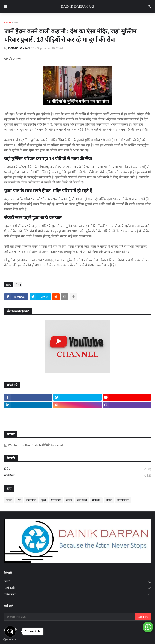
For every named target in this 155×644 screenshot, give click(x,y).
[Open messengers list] (10, 631)
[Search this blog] (70, 617)
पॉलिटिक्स (77, 476)
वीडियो (109, 500)
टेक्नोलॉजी (31, 500)
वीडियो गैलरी (123, 500)
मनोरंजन (96, 500)
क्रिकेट (77, 469)
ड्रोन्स (44, 500)
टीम (19, 500)
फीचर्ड (69, 500)
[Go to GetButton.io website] (10, 640)
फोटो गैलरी (82, 500)
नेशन (16, 22)
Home (8, 22)
